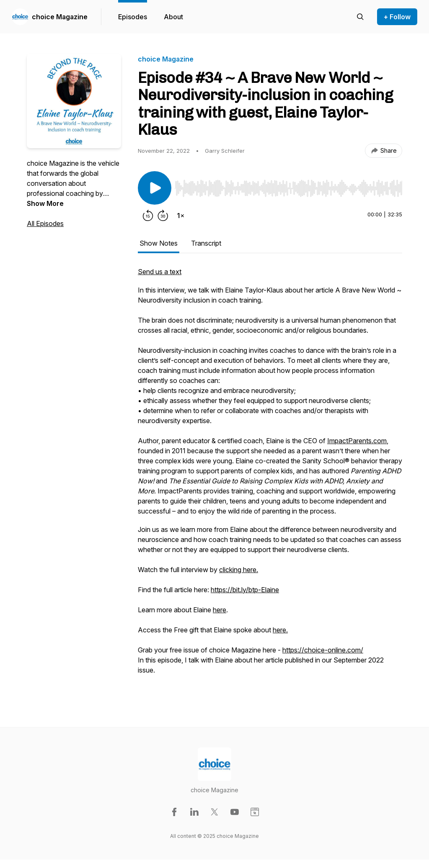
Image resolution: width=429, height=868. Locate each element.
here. (280, 630)
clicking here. (239, 570)
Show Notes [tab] (159, 243)
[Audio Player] (288, 186)
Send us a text (160, 272)
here (220, 610)
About (173, 17)
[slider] (288, 188)
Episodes (133, 17)
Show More (45, 203)
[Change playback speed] (181, 216)
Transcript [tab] (206, 243)
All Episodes (45, 223)
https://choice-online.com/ (323, 650)
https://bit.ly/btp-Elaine (245, 590)
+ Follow (397, 17)
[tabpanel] (270, 480)
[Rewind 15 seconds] (148, 216)
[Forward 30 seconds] (163, 216)
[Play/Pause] (155, 188)
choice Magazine (60, 17)
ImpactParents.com (357, 441)
